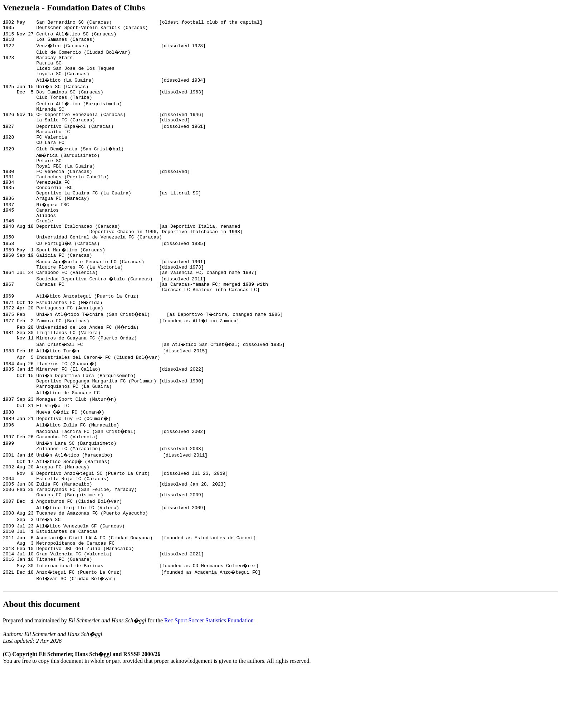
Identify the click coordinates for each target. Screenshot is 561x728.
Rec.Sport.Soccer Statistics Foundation (209, 678)
